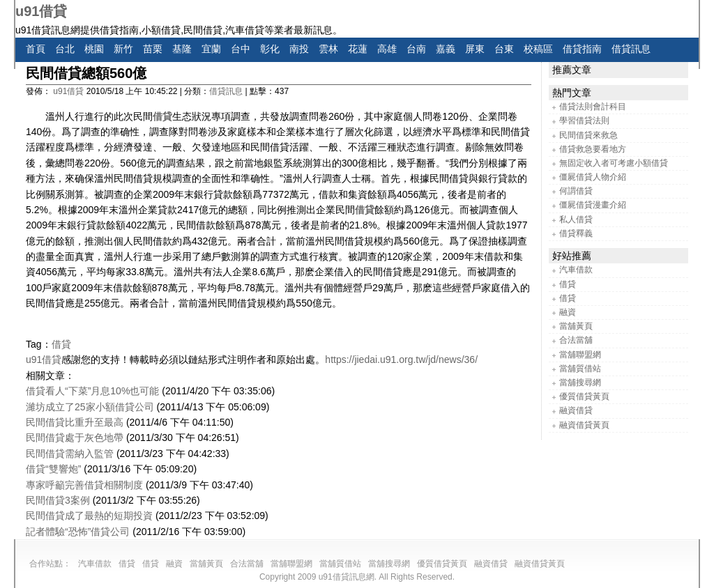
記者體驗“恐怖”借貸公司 (78, 532)
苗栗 (153, 49)
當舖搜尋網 (580, 382)
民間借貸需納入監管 (70, 454)
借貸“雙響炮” (53, 469)
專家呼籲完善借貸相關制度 (84, 485)
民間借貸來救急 (588, 135)
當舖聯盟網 (580, 355)
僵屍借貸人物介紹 (593, 177)
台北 (65, 49)
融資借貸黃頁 (584, 425)
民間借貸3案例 (58, 500)
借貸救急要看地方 (593, 149)
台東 (504, 49)
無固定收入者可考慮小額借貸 (614, 163)
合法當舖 (576, 340)
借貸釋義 (576, 233)
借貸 (162, 116)
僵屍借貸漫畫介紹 (593, 205)
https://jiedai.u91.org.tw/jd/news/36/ (401, 359)
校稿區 (538, 49)
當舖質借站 (580, 369)
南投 (299, 49)
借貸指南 (582, 49)
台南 (416, 49)
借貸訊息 (631, 49)
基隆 (182, 49)
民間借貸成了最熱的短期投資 (89, 516)
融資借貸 (576, 410)
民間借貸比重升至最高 (75, 422)
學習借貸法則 (584, 121)
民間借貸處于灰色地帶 (75, 438)
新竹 (123, 49)
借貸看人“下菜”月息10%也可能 (92, 391)
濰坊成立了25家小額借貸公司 (90, 407)
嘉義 (446, 49)
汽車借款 (576, 270)
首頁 (36, 49)
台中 (241, 49)
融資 (568, 312)
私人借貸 (576, 219)
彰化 (270, 49)
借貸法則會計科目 (593, 107)
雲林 (328, 49)
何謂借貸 (576, 191)
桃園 (94, 49)
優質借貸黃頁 (584, 396)
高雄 (387, 49)
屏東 (475, 49)
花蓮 (358, 49)
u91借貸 (41, 11)
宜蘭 (211, 49)
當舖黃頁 (576, 326)
